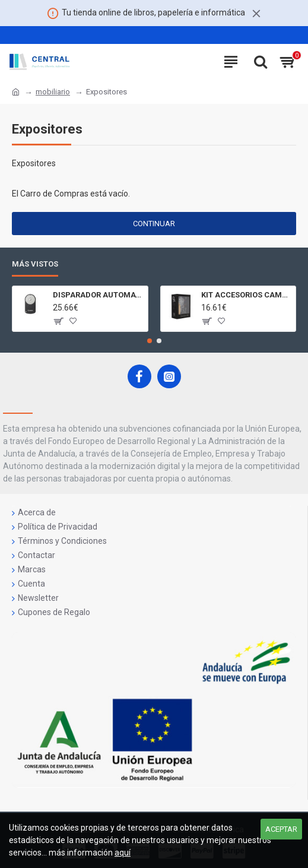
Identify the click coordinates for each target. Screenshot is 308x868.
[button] (150, 341)
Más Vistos (35, 264)
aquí (123, 853)
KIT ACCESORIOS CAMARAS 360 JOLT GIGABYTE (246, 295)
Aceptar (281, 829)
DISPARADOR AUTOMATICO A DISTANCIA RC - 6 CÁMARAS (98, 295)
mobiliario (53, 92)
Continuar (154, 224)
